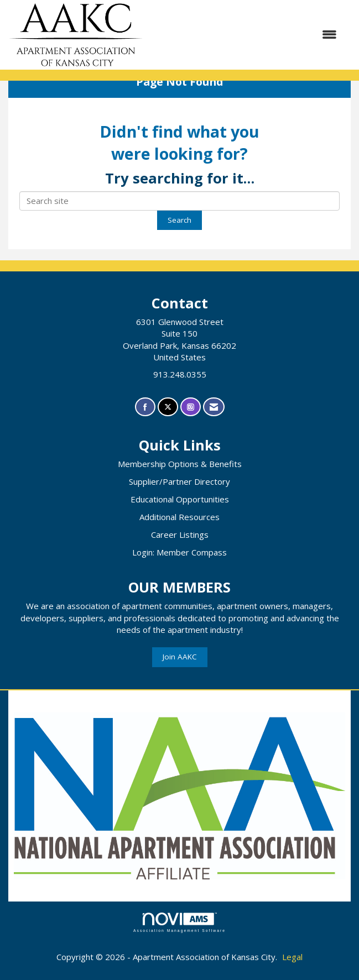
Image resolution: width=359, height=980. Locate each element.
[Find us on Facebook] (145, 407)
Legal (292, 957)
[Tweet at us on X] (168, 407)
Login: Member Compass (179, 552)
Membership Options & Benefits (180, 464)
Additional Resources (179, 517)
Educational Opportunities (180, 499)
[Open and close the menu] (246, 35)
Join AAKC (180, 657)
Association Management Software (179, 923)
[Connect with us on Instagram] (191, 407)
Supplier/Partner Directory (179, 481)
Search (179, 220)
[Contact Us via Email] (214, 407)
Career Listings (180, 534)
